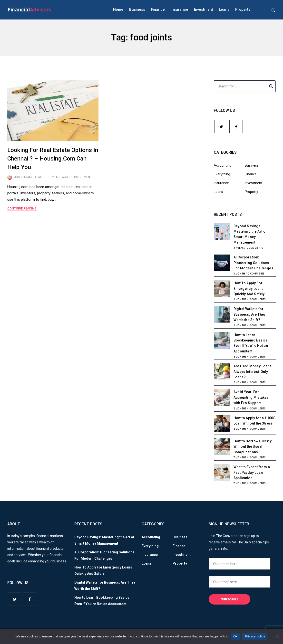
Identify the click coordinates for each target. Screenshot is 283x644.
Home (118, 9)
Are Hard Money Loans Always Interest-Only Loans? (253, 372)
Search (271, 87)
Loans (224, 9)
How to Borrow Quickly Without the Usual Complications (253, 447)
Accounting (223, 165)
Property (243, 9)
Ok (235, 636)
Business (137, 9)
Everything (222, 174)
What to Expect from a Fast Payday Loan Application (252, 472)
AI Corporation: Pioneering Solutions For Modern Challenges (253, 263)
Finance (158, 9)
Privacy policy (255, 636)
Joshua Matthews (28, 177)
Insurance (179, 9)
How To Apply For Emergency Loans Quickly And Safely (249, 289)
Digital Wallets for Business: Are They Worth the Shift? (250, 314)
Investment (204, 9)
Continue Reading (22, 208)
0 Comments (255, 248)
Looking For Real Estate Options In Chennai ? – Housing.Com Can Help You (53, 159)
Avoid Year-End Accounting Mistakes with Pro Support (251, 397)
